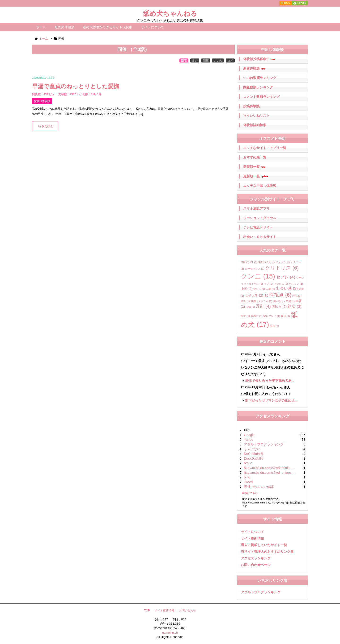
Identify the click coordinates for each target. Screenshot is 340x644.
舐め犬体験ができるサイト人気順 (108, 27)
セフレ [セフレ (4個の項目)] (286, 277)
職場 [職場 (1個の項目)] (285, 316)
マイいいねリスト (256, 116)
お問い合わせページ (256, 565)
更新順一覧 (256, 176)
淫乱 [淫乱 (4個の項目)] (263, 306)
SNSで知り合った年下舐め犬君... (270, 381)
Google (249, 435)
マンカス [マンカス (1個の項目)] (281, 284)
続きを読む (46, 126)
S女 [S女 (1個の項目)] (271, 262)
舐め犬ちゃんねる (170, 14)
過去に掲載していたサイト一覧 (264, 545)
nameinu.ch (170, 633)
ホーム (41, 27)
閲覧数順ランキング (258, 87)
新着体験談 (254, 69)
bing (247, 477)
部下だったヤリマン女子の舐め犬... (271, 400)
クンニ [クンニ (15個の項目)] (258, 276)
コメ (230, 61)
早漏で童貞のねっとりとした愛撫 (76, 86)
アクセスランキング (256, 558)
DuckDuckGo (254, 458)
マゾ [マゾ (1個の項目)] (268, 284)
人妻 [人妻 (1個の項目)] (270, 289)
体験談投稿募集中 (259, 59)
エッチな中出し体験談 (260, 186)
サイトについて (153, 27)
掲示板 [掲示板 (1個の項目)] (279, 301)
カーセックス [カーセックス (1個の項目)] (255, 269)
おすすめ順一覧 (255, 157)
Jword (248, 482)
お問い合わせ (187, 611)
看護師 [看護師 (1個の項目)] (257, 316)
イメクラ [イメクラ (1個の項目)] (283, 262)
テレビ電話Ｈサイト (258, 227)
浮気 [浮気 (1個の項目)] (250, 307)
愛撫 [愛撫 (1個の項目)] (255, 301)
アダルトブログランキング (264, 444)
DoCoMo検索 (254, 454)
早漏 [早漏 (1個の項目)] (290, 301)
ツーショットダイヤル (260, 218)
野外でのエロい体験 (259, 487)
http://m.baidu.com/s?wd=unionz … (270, 473)
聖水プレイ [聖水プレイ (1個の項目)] (272, 316)
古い (195, 61)
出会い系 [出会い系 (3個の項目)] (287, 288)
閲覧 (206, 61)
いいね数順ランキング (260, 78)
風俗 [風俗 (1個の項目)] (274, 326)
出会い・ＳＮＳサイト (260, 237)
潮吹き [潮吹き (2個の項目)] (279, 307)
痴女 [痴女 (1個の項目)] (245, 316)
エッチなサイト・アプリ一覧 (265, 148)
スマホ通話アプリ (256, 208)
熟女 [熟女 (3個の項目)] (295, 306)
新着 (184, 61)
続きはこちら (250, 493)
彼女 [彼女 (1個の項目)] (245, 301)
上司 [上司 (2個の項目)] (247, 289)
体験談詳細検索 (255, 125)
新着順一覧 (254, 167)
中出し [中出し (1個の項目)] (259, 289)
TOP (147, 611)
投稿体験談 (251, 106)
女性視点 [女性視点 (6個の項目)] (278, 295)
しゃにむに (252, 449)
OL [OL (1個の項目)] (254, 262)
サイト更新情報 (252, 538)
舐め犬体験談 (64, 27)
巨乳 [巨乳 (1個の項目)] (297, 296)
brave (248, 463)
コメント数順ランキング (261, 97)
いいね (218, 61)
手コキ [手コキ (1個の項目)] (266, 301)
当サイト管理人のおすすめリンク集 (267, 552)
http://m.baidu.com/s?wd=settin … (269, 468)
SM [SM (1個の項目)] (262, 262)
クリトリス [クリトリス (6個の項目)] (282, 268)
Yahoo (249, 440)
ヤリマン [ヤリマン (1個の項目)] (296, 284)
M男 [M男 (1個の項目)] (245, 262)
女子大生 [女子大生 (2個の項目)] (254, 295)
